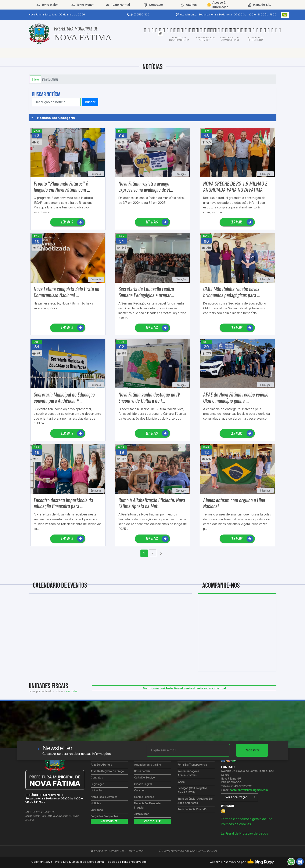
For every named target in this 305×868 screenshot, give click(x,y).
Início (35, 79)
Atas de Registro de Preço (107, 771)
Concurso (140, 791)
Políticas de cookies (236, 824)
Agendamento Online (148, 765)
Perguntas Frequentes (104, 816)
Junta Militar (141, 814)
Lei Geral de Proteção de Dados (245, 833)
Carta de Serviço (144, 778)
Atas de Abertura (101, 765)
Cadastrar (252, 750)
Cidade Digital (143, 784)
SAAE (181, 782)
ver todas (72, 691)
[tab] (160, 33)
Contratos (97, 778)
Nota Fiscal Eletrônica (104, 797)
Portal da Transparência (192, 765)
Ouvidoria (97, 810)
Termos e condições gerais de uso (247, 819)
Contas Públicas (144, 797)
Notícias (96, 804)
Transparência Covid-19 (192, 809)
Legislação (97, 784)
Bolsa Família (142, 771)
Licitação (96, 791)
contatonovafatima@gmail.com (249, 790)
